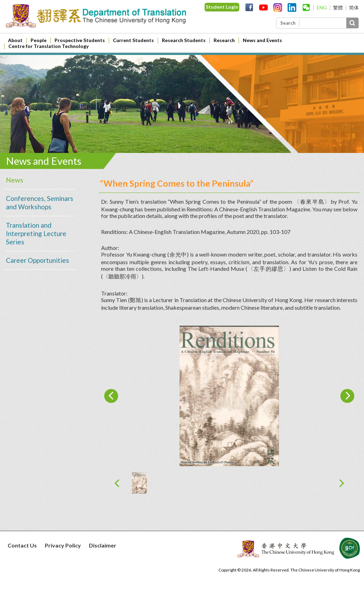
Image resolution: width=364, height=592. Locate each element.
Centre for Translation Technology (48, 46)
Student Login (222, 7)
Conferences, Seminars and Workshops (40, 202)
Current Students (133, 40)
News (15, 180)
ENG (322, 7)
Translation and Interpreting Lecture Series (36, 233)
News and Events (262, 40)
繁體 (338, 7)
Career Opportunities (38, 260)
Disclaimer (103, 545)
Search (288, 23)
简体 (354, 7)
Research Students (184, 40)
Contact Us (22, 545)
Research (224, 40)
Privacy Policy (63, 545)
